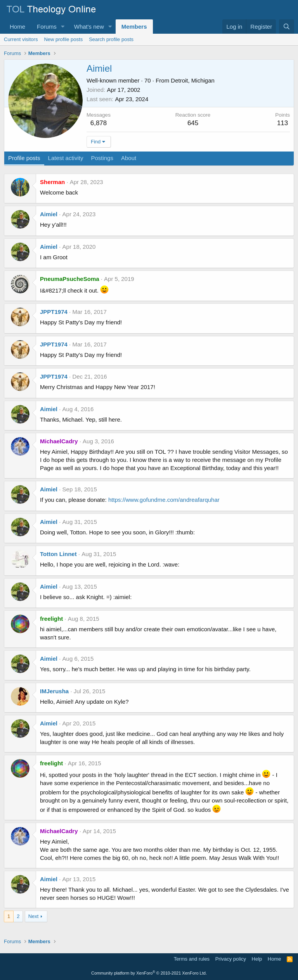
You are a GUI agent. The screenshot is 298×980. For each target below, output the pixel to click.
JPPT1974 (54, 312)
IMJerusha (54, 691)
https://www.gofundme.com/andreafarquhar (164, 500)
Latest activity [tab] (66, 158)
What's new (89, 27)
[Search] (287, 27)
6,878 (99, 123)
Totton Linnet (58, 554)
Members (134, 27)
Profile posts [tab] (24, 158)
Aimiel (49, 214)
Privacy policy (231, 959)
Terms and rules (192, 959)
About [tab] (129, 158)
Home (17, 27)
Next (34, 916)
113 (282, 123)
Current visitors (21, 39)
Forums (47, 27)
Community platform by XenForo (149, 973)
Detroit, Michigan (193, 80)
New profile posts (63, 39)
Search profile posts (111, 39)
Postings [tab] (102, 158)
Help (257, 959)
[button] (63, 27)
